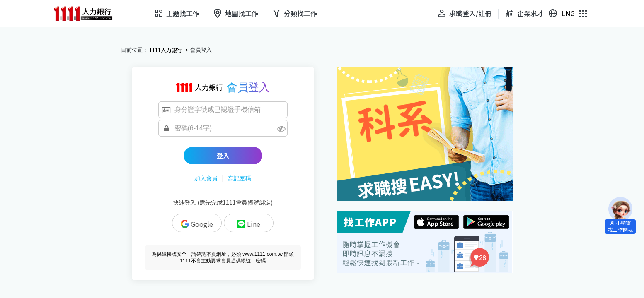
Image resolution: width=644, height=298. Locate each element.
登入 (223, 155)
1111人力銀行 (166, 50)
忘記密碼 (240, 178)
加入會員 (206, 178)
